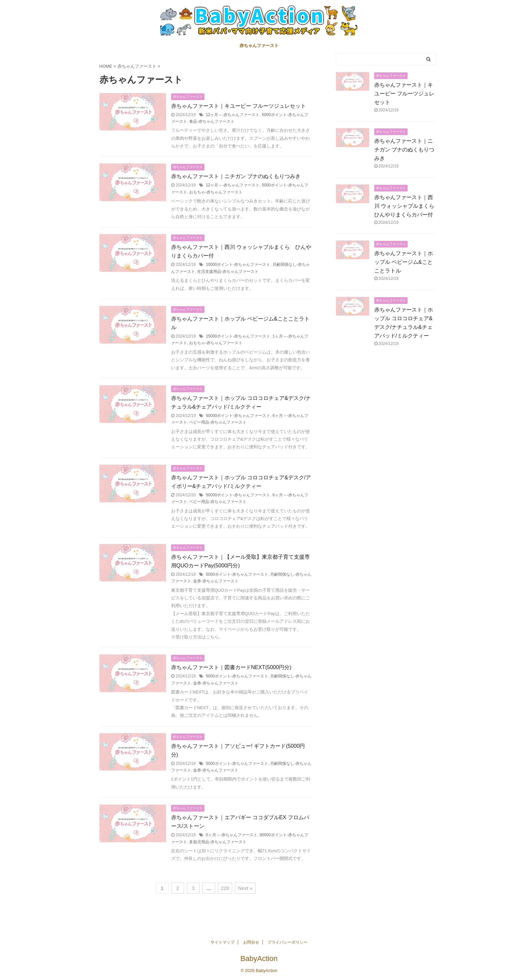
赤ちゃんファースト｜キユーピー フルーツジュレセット (238, 106)
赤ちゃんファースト (259, 46)
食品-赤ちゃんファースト (212, 121)
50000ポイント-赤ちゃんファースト (238, 416)
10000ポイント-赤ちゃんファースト (238, 265)
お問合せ (251, 942)
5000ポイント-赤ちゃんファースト (237, 574)
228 (225, 888)
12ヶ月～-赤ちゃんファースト (233, 115)
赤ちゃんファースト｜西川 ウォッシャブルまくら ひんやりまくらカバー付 (407, 206)
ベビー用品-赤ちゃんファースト (218, 422)
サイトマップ (222, 942)
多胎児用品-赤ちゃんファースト (218, 842)
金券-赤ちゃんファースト (216, 581)
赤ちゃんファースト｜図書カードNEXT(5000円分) (231, 667)
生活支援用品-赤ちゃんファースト (228, 272)
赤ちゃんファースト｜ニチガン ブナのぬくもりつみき (236, 176)
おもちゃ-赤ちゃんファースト (216, 192)
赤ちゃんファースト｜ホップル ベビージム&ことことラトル (404, 262)
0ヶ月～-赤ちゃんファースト (232, 835)
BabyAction (259, 958)
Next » (245, 888)
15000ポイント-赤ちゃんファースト (238, 336)
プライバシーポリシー (288, 942)
